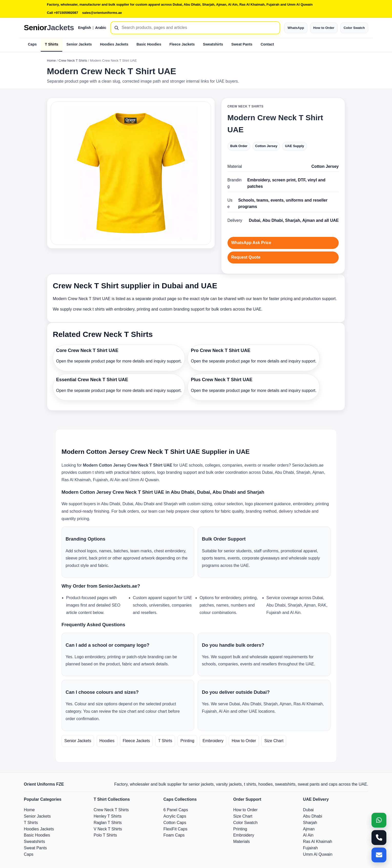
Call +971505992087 (63, 13)
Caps (32, 44)
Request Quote (246, 257)
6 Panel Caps (176, 810)
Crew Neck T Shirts (73, 61)
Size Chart (274, 741)
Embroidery (213, 741)
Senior (49, 28)
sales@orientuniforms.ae (102, 13)
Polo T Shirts (105, 835)
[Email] (379, 855)
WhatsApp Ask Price (251, 243)
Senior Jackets (79, 44)
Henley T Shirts (107, 816)
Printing (187, 741)
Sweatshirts (213, 44)
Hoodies (107, 741)
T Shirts (51, 44)
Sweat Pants (242, 44)
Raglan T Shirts (108, 823)
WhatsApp (296, 28)
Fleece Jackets (182, 44)
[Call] (379, 838)
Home (51, 61)
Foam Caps (174, 835)
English (85, 28)
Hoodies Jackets (114, 44)
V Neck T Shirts (108, 829)
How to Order (324, 28)
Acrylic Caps (175, 816)
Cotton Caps (175, 823)
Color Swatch (354, 28)
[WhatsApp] (379, 820)
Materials (241, 842)
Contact (267, 44)
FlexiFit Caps (175, 829)
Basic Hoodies (149, 44)
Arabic (101, 28)
